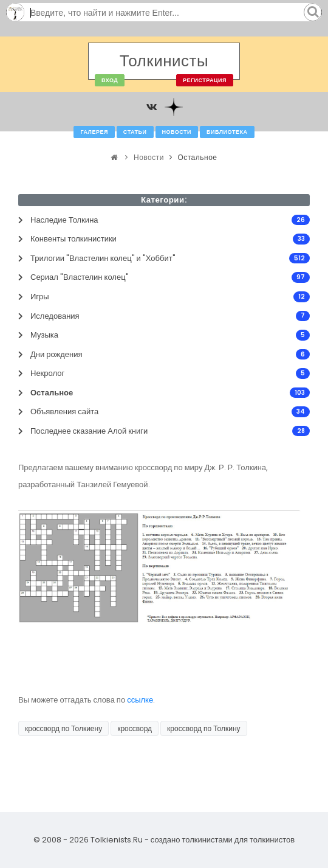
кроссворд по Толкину (203, 728)
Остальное (197, 157)
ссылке (140, 700)
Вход (110, 80)
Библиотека (227, 132)
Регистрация (205, 80)
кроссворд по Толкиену (63, 728)
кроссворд (135, 728)
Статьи (135, 132)
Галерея (94, 132)
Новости (177, 132)
